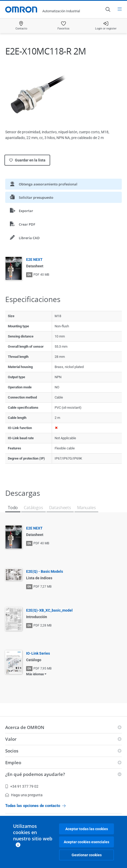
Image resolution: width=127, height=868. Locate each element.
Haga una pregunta (24, 795)
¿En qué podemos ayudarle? (35, 774)
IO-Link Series (38, 653)
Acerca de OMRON (25, 727)
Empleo (13, 762)
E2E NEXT (34, 260)
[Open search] (108, 9)
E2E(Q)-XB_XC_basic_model (49, 610)
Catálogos (33, 508)
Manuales (86, 508)
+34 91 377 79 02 (22, 786)
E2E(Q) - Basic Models (45, 571)
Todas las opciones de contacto (35, 806)
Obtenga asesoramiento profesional (44, 184)
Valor (11, 739)
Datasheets (60, 508)
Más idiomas (35, 674)
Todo (13, 508)
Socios (12, 751)
